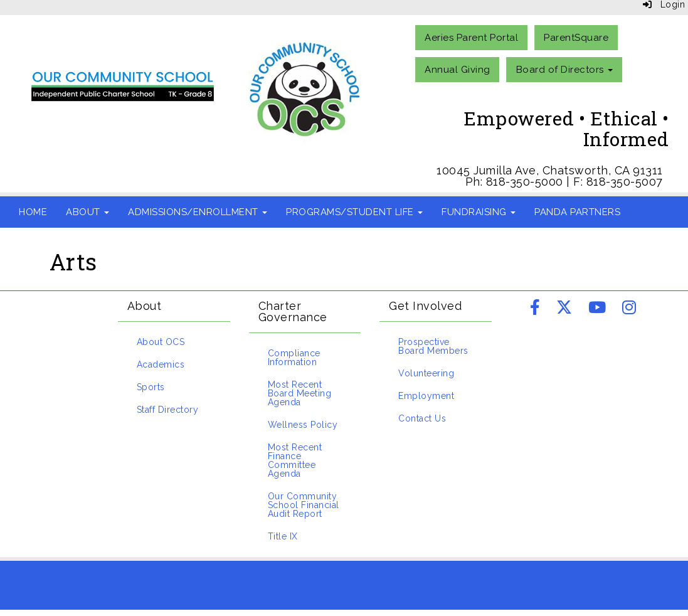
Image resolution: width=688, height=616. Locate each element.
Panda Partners (577, 212)
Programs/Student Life (354, 212)
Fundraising (479, 212)
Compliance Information (294, 358)
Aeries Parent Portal (471, 38)
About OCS (161, 342)
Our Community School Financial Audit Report (304, 505)
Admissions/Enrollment (198, 212)
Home (33, 212)
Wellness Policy (303, 425)
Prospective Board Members (433, 346)
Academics (161, 364)
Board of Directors (565, 70)
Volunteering (426, 373)
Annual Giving (458, 70)
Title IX (283, 536)
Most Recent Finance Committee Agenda (295, 460)
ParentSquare (576, 38)
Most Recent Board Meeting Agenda (300, 393)
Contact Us (422, 418)
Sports (151, 387)
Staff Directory (168, 410)
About (87, 212)
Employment (426, 396)
